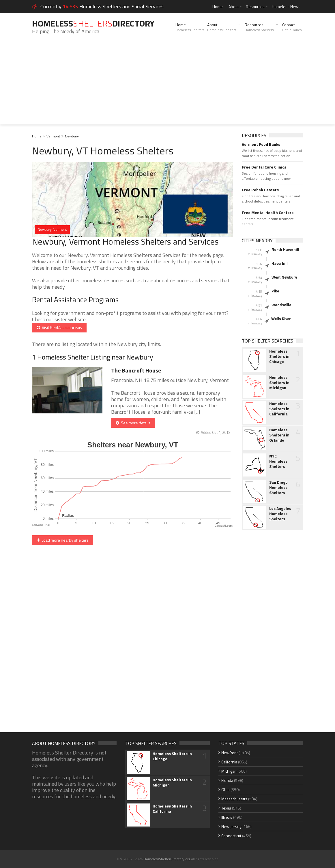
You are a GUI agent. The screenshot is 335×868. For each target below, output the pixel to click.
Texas (226, 808)
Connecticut (231, 836)
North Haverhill (285, 249)
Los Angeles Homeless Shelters (280, 514)
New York (230, 753)
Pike (275, 291)
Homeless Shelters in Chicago (279, 356)
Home (218, 6)
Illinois (227, 817)
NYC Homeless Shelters (278, 461)
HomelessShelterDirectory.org (167, 859)
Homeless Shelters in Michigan (279, 383)
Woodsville (281, 305)
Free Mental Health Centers (268, 213)
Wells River (281, 319)
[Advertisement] (168, 84)
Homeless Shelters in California (279, 409)
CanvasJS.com (224, 526)
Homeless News (286, 6)
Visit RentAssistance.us (59, 327)
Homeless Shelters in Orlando (279, 435)
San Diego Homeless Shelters (278, 487)
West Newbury (284, 277)
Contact (292, 27)
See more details (133, 423)
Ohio (225, 789)
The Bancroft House (136, 370)
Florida (227, 780)
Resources (255, 6)
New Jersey (231, 826)
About (234, 6)
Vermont (53, 136)
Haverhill (280, 263)
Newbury (72, 136)
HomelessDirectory (93, 23)
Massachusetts (234, 799)
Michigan (229, 771)
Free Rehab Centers (260, 190)
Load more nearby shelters (63, 540)
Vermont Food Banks (261, 144)
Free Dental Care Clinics (264, 167)
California (229, 762)
